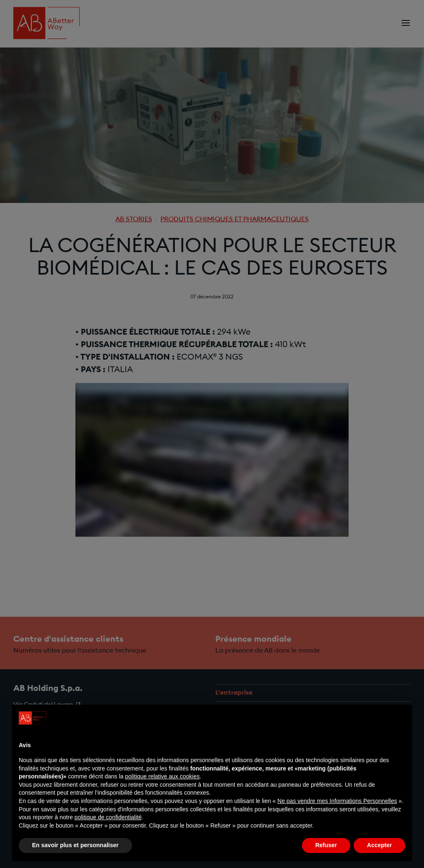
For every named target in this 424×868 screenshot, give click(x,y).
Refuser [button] (326, 845)
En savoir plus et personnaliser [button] (75, 845)
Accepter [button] (379, 845)
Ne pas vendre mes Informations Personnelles (337, 801)
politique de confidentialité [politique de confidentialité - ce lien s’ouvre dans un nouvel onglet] (108, 817)
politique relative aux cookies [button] (162, 776)
